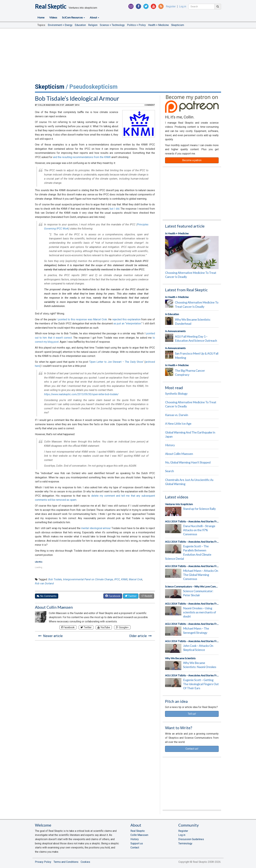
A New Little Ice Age (178, 424)
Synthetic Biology (176, 394)
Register (171, 6)
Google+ (122, 627)
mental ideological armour (96, 528)
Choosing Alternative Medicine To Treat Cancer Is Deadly (191, 275)
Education (80, 25)
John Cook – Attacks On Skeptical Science (198, 648)
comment (150, 105)
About (94, 17)
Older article (140, 636)
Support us (137, 843)
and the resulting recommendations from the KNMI (82, 157)
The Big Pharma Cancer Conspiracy (190, 373)
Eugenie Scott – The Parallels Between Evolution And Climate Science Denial (188, 552)
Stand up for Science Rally (199, 509)
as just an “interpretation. (127, 324)
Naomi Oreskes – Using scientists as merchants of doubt (200, 612)
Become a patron (192, 160)
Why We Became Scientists (180, 658)
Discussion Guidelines (191, 839)
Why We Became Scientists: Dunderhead (193, 322)
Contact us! (192, 749)
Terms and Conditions (66, 862)
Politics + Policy (136, 25)
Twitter (86, 627)
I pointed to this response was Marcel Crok (82, 319)
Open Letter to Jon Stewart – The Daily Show (116, 362)
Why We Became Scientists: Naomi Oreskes (200, 665)
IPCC (117, 579)
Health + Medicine (158, 25)
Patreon (192, 104)
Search (169, 471)
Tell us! (192, 714)
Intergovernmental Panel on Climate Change (88, 579)
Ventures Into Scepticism (179, 504)
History (170, 445)
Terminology (185, 843)
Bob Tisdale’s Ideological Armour (77, 98)
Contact (135, 848)
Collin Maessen (47, 105)
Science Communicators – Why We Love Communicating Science (192, 586)
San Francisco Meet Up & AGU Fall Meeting (197, 355)
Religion (93, 25)
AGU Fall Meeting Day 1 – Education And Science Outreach (196, 339)
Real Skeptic (51, 6)
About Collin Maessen (54, 607)
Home (41, 17)
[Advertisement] (128, 55)
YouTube (104, 627)
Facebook (68, 627)
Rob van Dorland (44, 583)
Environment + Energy (60, 25)
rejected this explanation (126, 319)
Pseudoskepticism (93, 87)
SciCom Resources (73, 17)
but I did (114, 209)
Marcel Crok (136, 579)
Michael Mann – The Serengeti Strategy (196, 630)
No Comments (47, 596)
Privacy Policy (43, 862)
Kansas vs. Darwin (177, 415)
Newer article (50, 636)
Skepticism (178, 25)
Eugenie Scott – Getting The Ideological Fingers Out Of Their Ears (201, 684)
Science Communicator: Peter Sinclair (198, 593)
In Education (172, 314)
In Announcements (175, 331)
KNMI (124, 579)
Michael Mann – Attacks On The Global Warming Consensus (201, 575)
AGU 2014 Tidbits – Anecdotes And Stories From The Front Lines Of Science (192, 521)
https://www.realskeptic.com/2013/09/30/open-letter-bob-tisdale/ (81, 394)
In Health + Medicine (177, 233)
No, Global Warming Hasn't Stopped (188, 462)
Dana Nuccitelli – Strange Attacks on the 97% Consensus (199, 530)
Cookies (85, 862)
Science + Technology (112, 25)
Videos (53, 17)
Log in (183, 6)
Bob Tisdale (55, 579)
